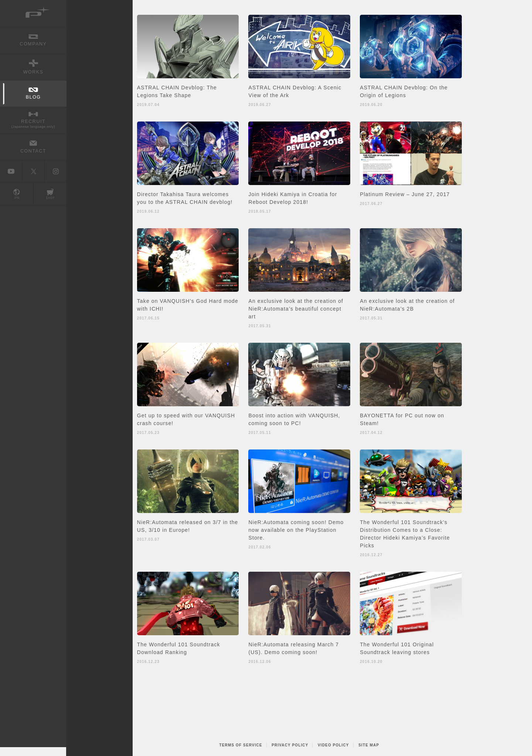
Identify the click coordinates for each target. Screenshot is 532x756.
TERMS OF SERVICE (241, 745)
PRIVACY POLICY (290, 745)
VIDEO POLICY (333, 745)
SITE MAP (369, 745)
